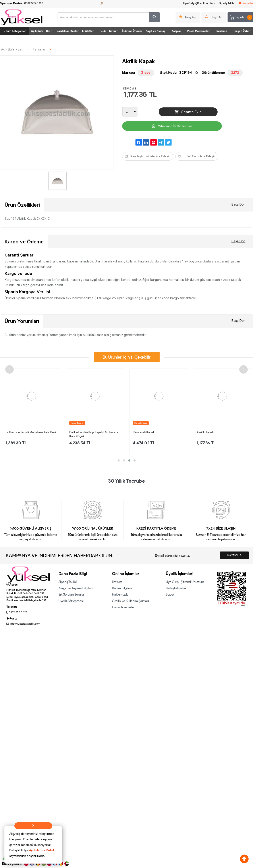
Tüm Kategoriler (15, 31)
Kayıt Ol (217, 17)
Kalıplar (178, 31)
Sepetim (241, 17)
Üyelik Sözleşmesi (71, 601)
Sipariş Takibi (227, 3)
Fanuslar (39, 49)
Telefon (12, 607)
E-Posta (12, 619)
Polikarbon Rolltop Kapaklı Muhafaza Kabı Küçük (94, 434)
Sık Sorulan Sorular (71, 594)
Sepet (170, 594)
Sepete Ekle (188, 112)
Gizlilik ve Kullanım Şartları (130, 601)
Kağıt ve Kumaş (157, 31)
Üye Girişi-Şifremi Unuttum (199, 3)
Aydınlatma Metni (42, 850)
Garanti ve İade (123, 607)
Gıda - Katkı (109, 31)
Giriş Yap (191, 17)
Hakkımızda (120, 594)
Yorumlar (246, 3)
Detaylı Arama (176, 588)
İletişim (117, 582)
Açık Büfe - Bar (42, 31)
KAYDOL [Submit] (234, 555)
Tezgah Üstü (242, 31)
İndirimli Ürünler (132, 31)
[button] (119, 460)
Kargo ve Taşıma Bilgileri (75, 588)
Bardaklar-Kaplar (68, 31)
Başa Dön (239, 204)
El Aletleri (90, 31)
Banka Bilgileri (122, 588)
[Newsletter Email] (185, 555)
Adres (12, 585)
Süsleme (223, 31)
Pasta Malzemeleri (200, 31)
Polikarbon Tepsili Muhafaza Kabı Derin (32, 432)
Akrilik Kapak (205, 432)
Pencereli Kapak (144, 432)
